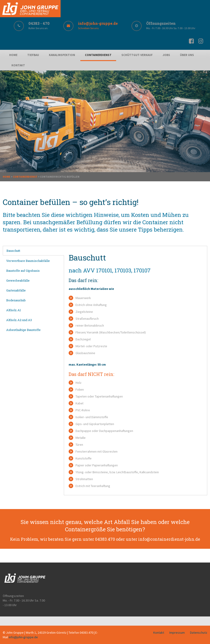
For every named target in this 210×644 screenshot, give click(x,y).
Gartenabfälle (16, 290)
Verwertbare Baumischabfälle (28, 261)
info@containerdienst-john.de (169, 539)
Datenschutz (199, 633)
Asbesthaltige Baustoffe (23, 330)
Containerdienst (98, 55)
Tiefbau (33, 55)
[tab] (33, 251)
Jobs (166, 55)
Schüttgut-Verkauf (137, 55)
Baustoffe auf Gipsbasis (23, 271)
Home (13, 55)
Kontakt (18, 65)
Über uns (187, 55)
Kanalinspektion (62, 55)
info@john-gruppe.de (23, 637)
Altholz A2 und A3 (19, 320)
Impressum (177, 633)
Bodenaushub (16, 300)
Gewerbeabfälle (18, 280)
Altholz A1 (14, 310)
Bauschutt (13, 251)
